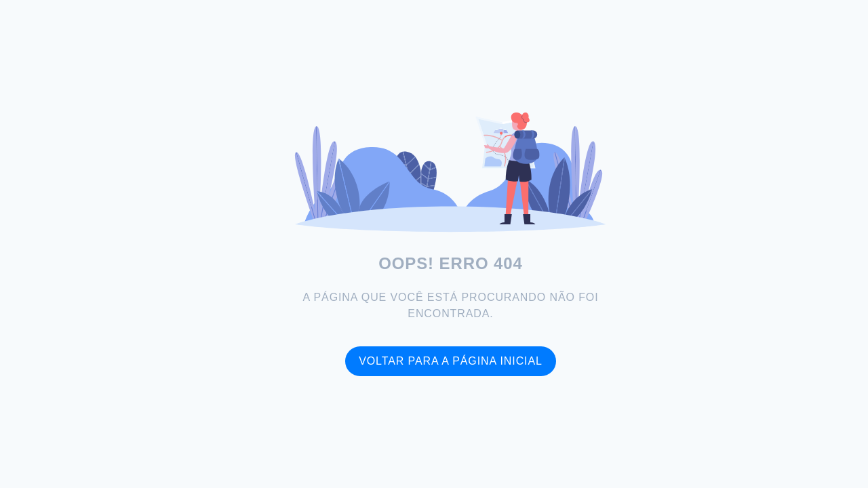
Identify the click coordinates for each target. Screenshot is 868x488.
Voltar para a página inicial (451, 361)
